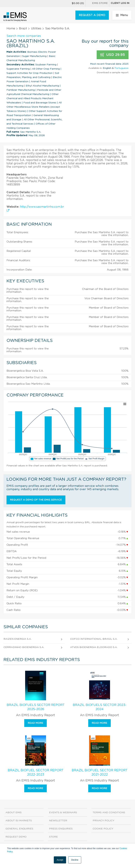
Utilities (36, 29)
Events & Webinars (63, 813)
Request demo (16, 837)
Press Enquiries (61, 829)
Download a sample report (113, 73)
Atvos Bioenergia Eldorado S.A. (94, 647)
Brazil (23, 29)
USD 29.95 (113, 55)
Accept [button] (60, 860)
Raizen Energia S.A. (17, 639)
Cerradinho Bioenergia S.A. (24, 647)
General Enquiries (19, 829)
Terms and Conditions (109, 813)
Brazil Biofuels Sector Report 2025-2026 (36, 707)
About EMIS (14, 813)
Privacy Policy (103, 821)
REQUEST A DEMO (92, 15)
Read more (36, 723)
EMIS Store (97, 4)
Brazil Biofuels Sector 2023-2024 (100, 707)
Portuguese (121, 68)
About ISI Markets (19, 821)
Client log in (120, 3)
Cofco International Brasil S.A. (94, 639)
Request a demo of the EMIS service (36, 500)
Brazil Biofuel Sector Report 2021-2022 (100, 773)
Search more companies (24, 36)
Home (11, 29)
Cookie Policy (103, 829)
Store (53, 837)
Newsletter (58, 821)
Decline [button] (75, 860)
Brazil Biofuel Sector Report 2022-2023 (36, 773)
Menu (122, 15)
